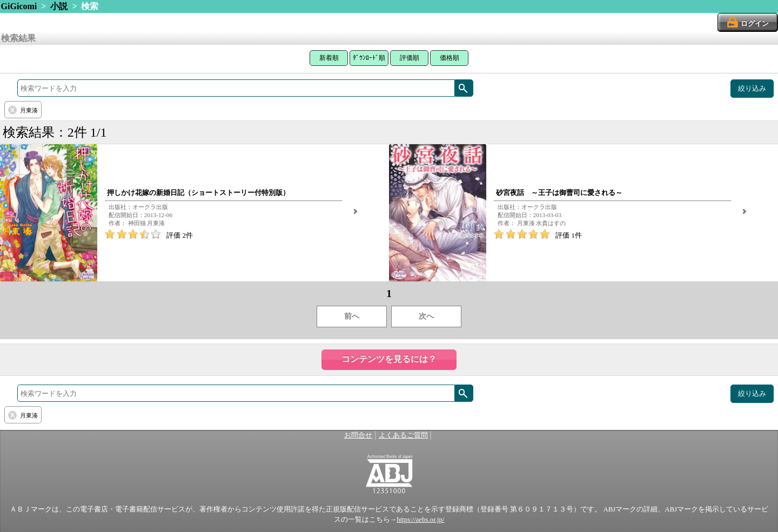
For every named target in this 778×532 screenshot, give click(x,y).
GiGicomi (19, 6)
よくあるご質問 (403, 435)
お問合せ (358, 435)
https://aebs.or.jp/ (420, 520)
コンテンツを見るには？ (389, 359)
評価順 (410, 58)
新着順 (329, 58)
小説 (59, 6)
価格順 (450, 58)
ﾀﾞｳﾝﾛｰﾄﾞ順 (369, 58)
